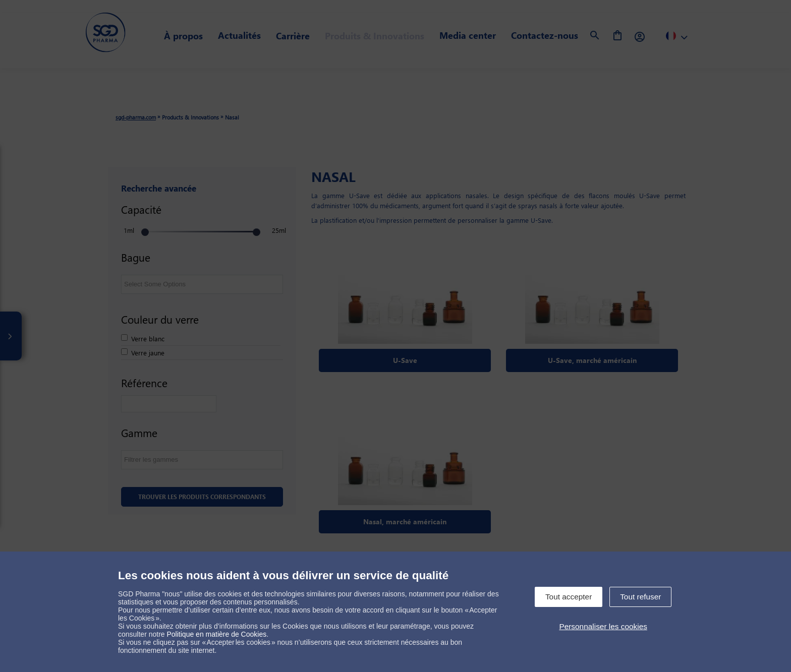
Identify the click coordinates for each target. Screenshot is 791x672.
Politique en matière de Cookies (217, 634)
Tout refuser (640, 597)
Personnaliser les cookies (603, 626)
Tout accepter (569, 597)
